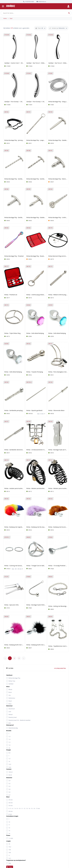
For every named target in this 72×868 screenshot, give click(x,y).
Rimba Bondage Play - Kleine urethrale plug (58, 179)
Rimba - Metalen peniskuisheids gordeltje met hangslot (36, 488)
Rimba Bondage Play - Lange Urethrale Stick (36, 140)
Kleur (8, 687)
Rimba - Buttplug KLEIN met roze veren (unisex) (14, 645)
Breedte (9, 731)
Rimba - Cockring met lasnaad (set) (14, 566)
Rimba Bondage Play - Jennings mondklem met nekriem (14, 140)
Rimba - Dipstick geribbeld (34, 411)
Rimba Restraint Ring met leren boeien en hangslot (58, 256)
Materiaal (9, 706)
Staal (11, 18)
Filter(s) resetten (60, 668)
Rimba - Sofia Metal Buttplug (35, 333)
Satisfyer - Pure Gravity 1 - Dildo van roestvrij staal (14, 102)
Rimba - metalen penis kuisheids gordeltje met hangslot (14, 488)
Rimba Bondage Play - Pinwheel (14, 256)
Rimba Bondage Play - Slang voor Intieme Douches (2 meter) (58, 102)
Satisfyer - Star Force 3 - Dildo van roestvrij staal (36, 63)
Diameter (9, 778)
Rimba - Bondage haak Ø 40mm (36, 605)
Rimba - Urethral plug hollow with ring (36, 295)
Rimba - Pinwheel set (11, 295)
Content (9, 769)
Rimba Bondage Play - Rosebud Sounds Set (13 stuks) (36, 256)
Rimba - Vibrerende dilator (56, 411)
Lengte (8, 841)
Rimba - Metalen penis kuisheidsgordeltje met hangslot (58, 488)
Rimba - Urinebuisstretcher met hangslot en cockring (36, 450)
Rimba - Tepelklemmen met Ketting (58, 646)
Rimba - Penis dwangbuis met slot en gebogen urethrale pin (58, 372)
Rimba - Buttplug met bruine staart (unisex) (58, 527)
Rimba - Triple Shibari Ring (12, 333)
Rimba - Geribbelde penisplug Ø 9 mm (14, 411)
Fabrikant (9, 675)
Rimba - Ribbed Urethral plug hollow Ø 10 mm (58, 295)
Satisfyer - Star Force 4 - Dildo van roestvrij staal (58, 63)
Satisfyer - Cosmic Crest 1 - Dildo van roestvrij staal (14, 63)
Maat (8, 797)
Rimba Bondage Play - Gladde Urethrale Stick (58, 140)
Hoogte (9, 750)
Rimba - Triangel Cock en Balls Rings (36, 566)
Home (5, 18)
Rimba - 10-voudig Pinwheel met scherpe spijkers (58, 566)
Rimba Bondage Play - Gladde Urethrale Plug (36, 218)
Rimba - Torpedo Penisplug (35, 372)
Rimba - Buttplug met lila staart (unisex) (36, 527)
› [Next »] (24, 658)
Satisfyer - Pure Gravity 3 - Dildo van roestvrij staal (36, 102)
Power (8, 835)
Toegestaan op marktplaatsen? (16, 860)
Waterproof (10, 725)
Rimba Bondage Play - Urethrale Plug (58, 218)
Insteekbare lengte (12, 816)
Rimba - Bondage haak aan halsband (58, 450)
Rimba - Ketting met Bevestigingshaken (58, 606)
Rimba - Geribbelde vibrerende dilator (14, 450)
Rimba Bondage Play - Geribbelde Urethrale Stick (14, 179)
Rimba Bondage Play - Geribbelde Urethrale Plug (14, 218)
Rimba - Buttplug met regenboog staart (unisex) (14, 527)
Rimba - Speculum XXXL (12, 605)
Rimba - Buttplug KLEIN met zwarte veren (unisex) (36, 645)
